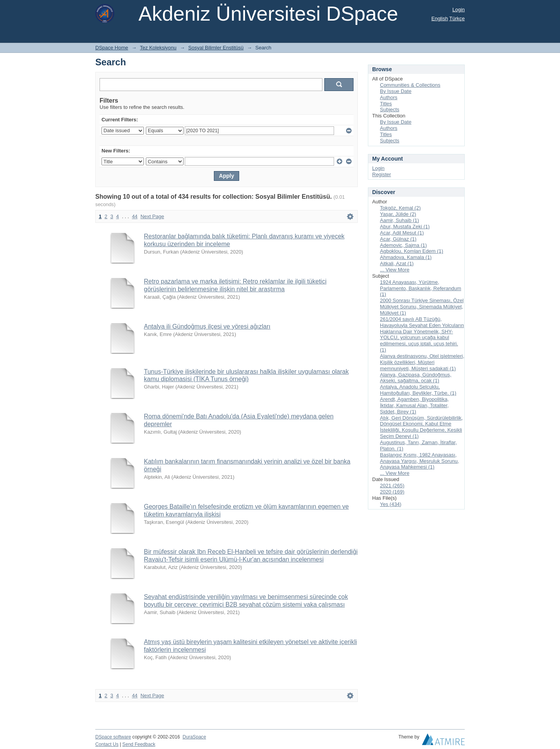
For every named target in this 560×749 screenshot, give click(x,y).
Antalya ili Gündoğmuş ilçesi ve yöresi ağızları (207, 326)
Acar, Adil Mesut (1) (402, 233)
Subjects (390, 109)
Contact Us (107, 744)
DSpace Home (112, 48)
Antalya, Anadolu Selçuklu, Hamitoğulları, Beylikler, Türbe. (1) (418, 390)
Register (381, 174)
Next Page (152, 216)
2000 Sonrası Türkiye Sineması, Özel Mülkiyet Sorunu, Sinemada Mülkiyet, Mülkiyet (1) (422, 307)
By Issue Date (396, 91)
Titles (386, 104)
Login (458, 10)
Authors (389, 97)
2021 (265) (392, 486)
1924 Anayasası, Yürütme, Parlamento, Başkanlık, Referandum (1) (421, 288)
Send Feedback (139, 744)
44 (135, 216)
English (440, 18)
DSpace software (113, 737)
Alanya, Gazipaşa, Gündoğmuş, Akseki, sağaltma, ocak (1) (416, 378)
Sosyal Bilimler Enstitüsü (216, 48)
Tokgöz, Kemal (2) (400, 208)
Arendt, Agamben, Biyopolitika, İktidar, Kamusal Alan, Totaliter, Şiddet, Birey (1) (414, 405)
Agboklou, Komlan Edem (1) (412, 251)
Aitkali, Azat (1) (397, 263)
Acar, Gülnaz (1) (398, 239)
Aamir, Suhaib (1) (399, 220)
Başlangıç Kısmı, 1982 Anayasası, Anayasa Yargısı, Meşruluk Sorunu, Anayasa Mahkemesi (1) (419, 461)
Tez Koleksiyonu (158, 48)
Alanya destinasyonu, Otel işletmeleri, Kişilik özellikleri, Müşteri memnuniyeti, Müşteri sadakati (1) (422, 362)
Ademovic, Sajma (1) (403, 245)
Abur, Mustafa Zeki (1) (405, 227)
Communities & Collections (410, 85)
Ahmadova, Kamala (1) (406, 257)
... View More (395, 270)
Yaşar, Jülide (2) (398, 214)
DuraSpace (194, 737)
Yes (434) (391, 504)
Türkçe (457, 18)
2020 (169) (392, 492)
